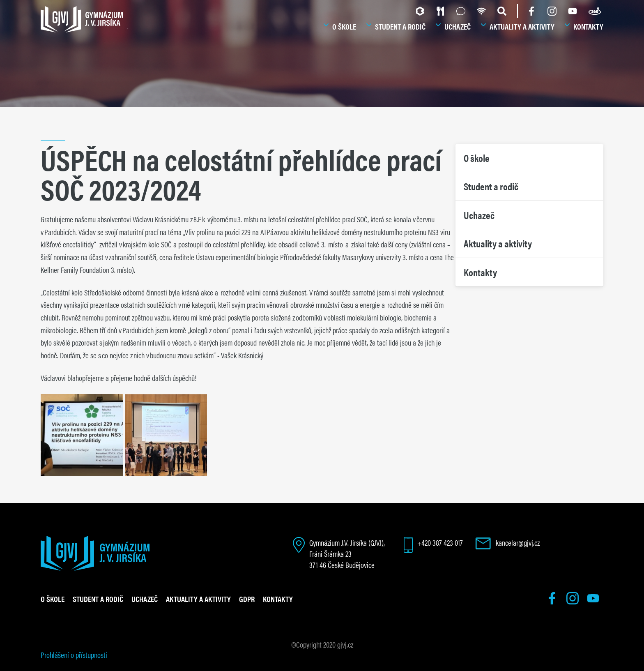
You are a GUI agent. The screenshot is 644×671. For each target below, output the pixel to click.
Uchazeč (458, 26)
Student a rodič (400, 26)
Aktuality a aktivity (522, 26)
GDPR (247, 599)
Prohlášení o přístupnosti (74, 655)
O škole (344, 26)
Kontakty (588, 26)
